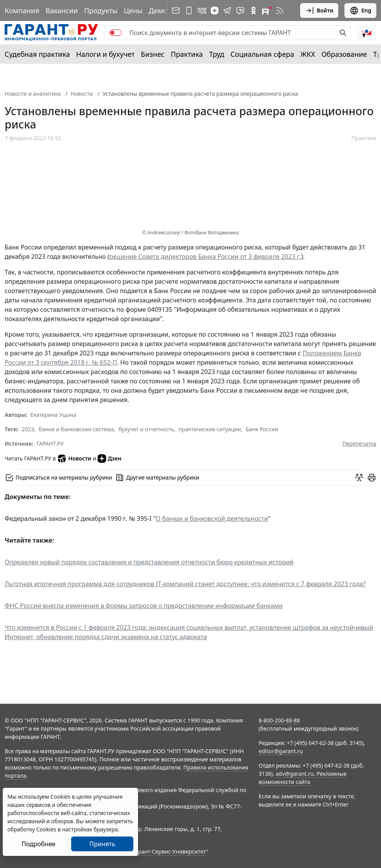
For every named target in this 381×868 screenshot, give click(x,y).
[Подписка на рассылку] (176, 11)
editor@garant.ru (281, 751)
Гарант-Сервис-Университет (169, 851)
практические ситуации (210, 429)
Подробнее (38, 844)
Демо (158, 11)
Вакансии (62, 11)
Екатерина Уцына (53, 415)
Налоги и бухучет (106, 54)
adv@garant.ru (295, 774)
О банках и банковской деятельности (212, 518)
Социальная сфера (262, 54)
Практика (187, 54)
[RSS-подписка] (280, 11)
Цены (133, 11)
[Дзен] (215, 11)
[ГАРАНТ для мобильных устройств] (189, 11)
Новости (82, 94)
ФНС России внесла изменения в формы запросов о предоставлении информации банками (144, 606)
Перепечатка (359, 444)
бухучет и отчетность (146, 429)
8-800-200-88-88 (279, 720)
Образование (344, 54)
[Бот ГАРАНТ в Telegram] (240, 11)
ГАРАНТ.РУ (50, 444)
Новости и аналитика (33, 94)
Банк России (262, 429)
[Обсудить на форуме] (359, 478)
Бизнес (153, 54)
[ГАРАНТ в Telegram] (227, 11)
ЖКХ (308, 54)
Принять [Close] (102, 844)
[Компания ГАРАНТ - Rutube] (267, 11)
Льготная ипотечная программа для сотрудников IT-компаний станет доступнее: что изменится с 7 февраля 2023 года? (185, 584)
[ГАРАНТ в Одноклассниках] (253, 11)
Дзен (109, 459)
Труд (217, 54)
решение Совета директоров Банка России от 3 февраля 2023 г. (205, 257)
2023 (28, 429)
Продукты (101, 11)
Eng (360, 11)
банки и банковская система (77, 429)
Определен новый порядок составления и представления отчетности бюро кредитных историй (149, 562)
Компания (22, 11)
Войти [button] (319, 11)
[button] (367, 33)
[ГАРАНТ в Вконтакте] (202, 11)
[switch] (115, 33)
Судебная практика (37, 54)
